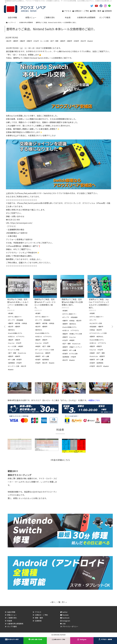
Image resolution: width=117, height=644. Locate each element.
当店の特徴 (11, 612)
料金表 (10, 621)
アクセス (68, 11)
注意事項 (108, 11)
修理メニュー (12, 615)
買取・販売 (97, 11)
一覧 (58, 602)
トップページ (11, 22)
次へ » (64, 602)
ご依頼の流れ (12, 618)
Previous (5, 327)
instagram (65, 621)
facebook (65, 618)
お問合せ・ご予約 (82, 11)
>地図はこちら (94, 400)
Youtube (64, 615)
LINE (64, 624)
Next (112, 327)
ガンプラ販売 (12, 626)
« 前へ (53, 602)
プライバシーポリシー (70, 626)
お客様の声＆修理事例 (15, 624)
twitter (64, 612)
